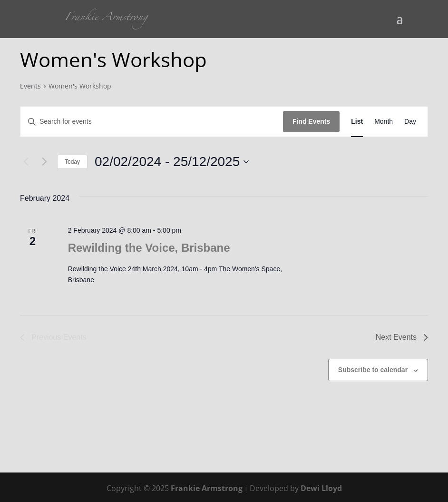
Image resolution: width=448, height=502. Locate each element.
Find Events (311, 121)
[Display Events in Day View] (410, 122)
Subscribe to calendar (373, 370)
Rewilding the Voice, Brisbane (149, 248)
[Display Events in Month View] (384, 122)
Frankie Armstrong (207, 488)
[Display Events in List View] (357, 122)
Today (72, 162)
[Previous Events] (26, 162)
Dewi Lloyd (321, 488)
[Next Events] (44, 162)
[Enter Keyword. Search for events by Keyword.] (152, 122)
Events (30, 86)
